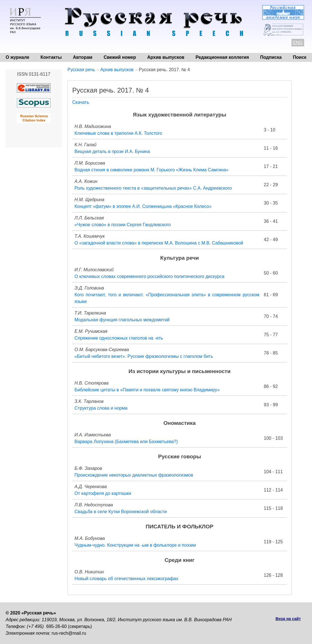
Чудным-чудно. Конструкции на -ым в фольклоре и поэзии (135, 545)
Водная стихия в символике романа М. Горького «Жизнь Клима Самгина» (152, 170)
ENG (298, 43)
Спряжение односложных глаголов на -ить (119, 338)
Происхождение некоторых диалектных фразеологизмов (134, 475)
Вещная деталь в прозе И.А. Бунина (112, 152)
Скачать (81, 102)
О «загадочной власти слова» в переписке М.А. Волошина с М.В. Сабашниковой (159, 243)
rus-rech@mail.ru (69, 633)
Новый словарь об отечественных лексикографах (126, 579)
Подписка (271, 57)
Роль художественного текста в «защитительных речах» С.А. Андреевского (153, 188)
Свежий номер (120, 57)
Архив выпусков (166, 57)
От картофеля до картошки (103, 493)
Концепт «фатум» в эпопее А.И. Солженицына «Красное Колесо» (143, 206)
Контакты (51, 57)
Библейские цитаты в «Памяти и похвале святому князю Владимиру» (147, 390)
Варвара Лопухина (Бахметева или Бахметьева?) (126, 442)
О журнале (17, 57)
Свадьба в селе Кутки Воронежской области (121, 512)
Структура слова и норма (101, 408)
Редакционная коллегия (222, 57)
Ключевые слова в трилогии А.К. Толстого (118, 133)
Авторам (83, 57)
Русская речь (81, 70)
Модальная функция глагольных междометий (122, 320)
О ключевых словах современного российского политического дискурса (149, 276)
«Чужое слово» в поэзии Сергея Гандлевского (123, 225)
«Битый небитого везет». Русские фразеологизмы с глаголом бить (144, 356)
